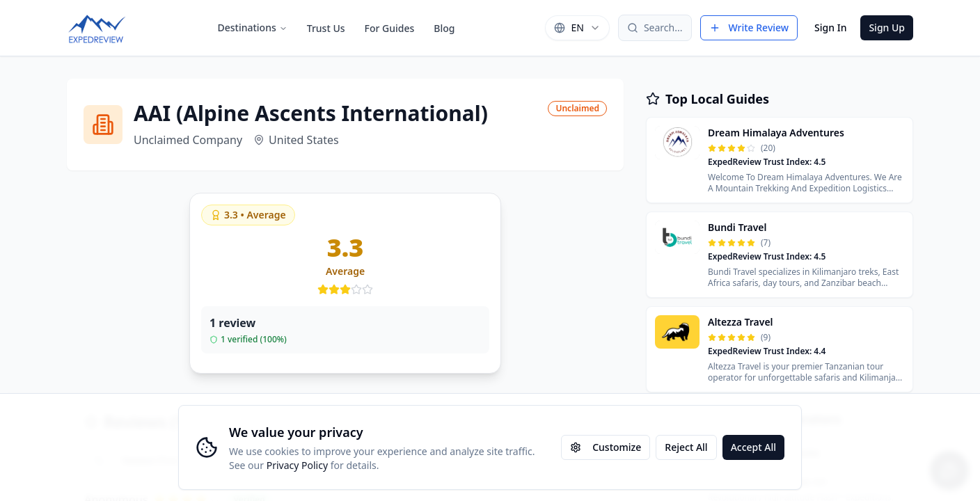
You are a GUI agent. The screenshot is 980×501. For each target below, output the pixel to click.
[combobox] (577, 28)
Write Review (749, 27)
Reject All (686, 447)
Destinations (252, 27)
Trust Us (326, 28)
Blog (444, 28)
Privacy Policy (297, 465)
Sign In (830, 27)
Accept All (753, 447)
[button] (780, 160)
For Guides (390, 28)
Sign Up (887, 27)
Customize (606, 447)
